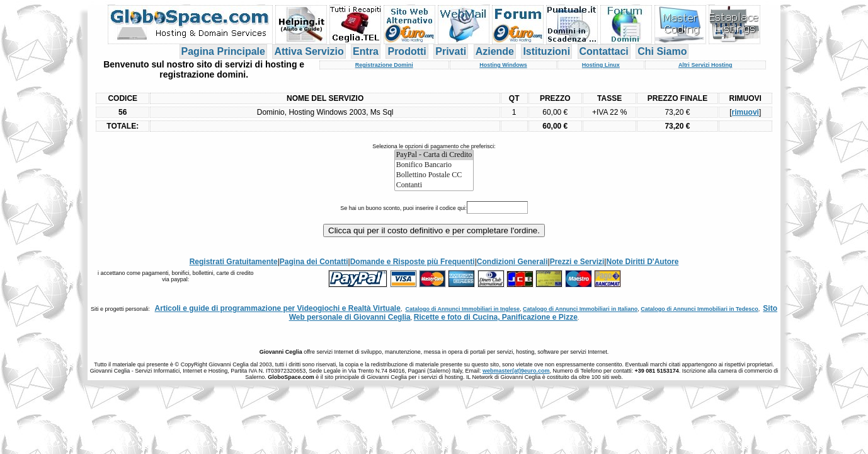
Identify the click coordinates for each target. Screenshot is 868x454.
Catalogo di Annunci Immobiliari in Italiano (580, 309)
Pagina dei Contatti (314, 262)
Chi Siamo (662, 51)
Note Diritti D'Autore (642, 262)
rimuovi (745, 112)
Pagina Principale (223, 51)
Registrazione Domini (384, 65)
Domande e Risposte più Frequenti (413, 262)
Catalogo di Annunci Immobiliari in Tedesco (700, 309)
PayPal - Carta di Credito (434, 155)
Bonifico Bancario (434, 165)
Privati (451, 51)
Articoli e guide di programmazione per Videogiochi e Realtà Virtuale (278, 308)
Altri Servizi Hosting (705, 65)
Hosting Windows (503, 65)
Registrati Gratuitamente (234, 262)
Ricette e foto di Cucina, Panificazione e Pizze (496, 317)
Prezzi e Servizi (577, 262)
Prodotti (407, 51)
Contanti (434, 185)
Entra (366, 51)
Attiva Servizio (309, 51)
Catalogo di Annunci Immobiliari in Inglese (462, 309)
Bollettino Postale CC (434, 175)
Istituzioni (546, 51)
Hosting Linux (601, 65)
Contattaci (604, 51)
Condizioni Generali (512, 262)
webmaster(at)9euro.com (516, 371)
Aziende (495, 51)
